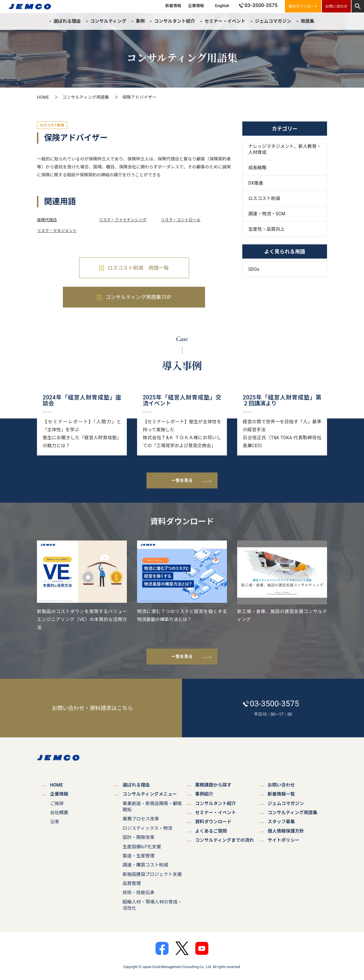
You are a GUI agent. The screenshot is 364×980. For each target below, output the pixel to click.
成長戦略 (257, 168)
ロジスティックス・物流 (147, 828)
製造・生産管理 (138, 856)
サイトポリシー (284, 840)
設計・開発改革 (138, 837)
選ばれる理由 (67, 21)
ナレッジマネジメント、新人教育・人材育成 (285, 149)
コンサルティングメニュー (150, 794)
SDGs (254, 269)
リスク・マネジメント (57, 231)
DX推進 (256, 183)
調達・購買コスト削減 (145, 865)
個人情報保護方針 (286, 831)
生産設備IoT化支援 (142, 847)
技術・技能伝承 (138, 893)
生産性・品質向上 (266, 229)
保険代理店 (47, 220)
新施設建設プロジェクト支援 (152, 874)
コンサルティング (108, 21)
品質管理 (132, 883)
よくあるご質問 (211, 831)
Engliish (222, 6)
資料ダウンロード (213, 822)
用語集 (307, 21)
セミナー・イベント (225, 21)
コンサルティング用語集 (86, 97)
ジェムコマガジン (273, 21)
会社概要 (59, 813)
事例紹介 (204, 794)
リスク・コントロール (181, 220)
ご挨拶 (57, 803)
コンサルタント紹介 (175, 21)
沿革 (55, 822)
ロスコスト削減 (264, 198)
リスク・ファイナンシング (123, 220)
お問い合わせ (281, 785)
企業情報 (196, 6)
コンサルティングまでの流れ (225, 840)
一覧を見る (182, 480)
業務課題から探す (213, 785)
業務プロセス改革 (141, 819)
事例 (140, 21)
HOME (43, 97)
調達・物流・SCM (267, 214)
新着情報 (173, 6)
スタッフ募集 (281, 822)
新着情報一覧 (281, 794)
